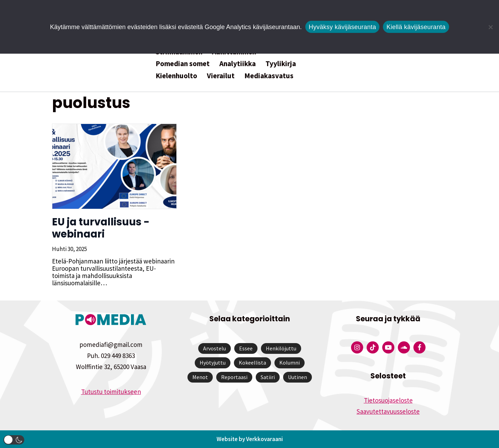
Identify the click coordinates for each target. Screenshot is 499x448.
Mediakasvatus (269, 76)
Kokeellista (252, 362)
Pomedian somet (183, 64)
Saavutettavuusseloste (388, 411)
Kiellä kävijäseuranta (416, 27)
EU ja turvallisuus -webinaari (101, 228)
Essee (246, 348)
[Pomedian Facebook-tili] (419, 347)
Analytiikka (238, 64)
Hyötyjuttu (213, 362)
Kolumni (290, 362)
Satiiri (268, 377)
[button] (14, 440)
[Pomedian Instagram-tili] (357, 347)
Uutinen (297, 377)
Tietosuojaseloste (388, 400)
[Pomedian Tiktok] (373, 347)
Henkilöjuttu (281, 348)
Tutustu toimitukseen (111, 392)
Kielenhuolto (176, 76)
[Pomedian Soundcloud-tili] (404, 347)
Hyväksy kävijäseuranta (343, 27)
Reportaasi (234, 377)
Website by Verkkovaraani (250, 439)
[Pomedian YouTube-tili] (388, 347)
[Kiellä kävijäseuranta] (490, 27)
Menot (200, 377)
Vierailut (221, 76)
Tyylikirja (281, 64)
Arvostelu (215, 348)
